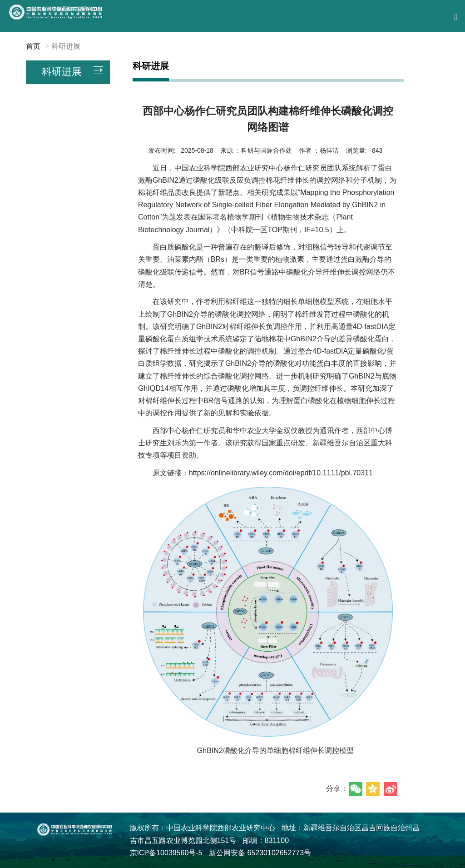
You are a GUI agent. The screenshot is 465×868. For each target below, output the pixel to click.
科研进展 (66, 46)
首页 (33, 46)
